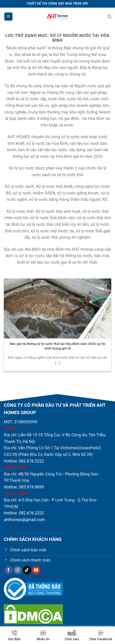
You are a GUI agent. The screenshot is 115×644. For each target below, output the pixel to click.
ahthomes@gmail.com (24, 520)
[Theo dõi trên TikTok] (27, 570)
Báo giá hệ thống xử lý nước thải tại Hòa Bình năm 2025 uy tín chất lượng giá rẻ (57, 346)
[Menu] (8, 17)
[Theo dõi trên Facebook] (9, 570)
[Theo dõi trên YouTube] (36, 570)
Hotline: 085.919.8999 (24, 487)
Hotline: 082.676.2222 (24, 461)
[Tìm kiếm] (109, 17)
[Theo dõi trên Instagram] (18, 570)
